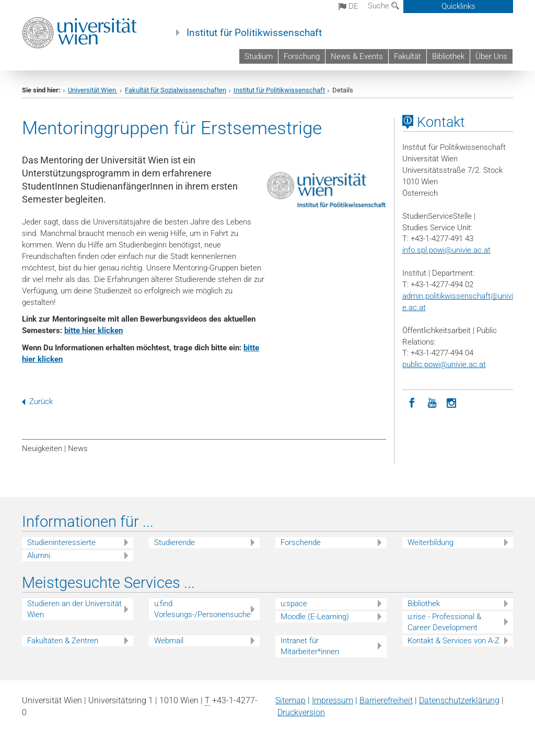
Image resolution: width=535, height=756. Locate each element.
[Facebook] (412, 402)
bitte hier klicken (94, 330)
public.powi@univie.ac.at (444, 364)
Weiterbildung (431, 542)
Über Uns (491, 56)
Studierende (175, 542)
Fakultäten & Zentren (63, 641)
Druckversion (301, 712)
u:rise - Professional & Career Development (444, 622)
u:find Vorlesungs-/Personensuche (202, 609)
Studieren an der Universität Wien (74, 609)
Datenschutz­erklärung (459, 700)
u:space (294, 604)
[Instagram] (452, 402)
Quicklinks (458, 6)
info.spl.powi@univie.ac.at (446, 250)
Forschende (301, 542)
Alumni (39, 556)
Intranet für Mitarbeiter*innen (310, 646)
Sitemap (290, 700)
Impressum (333, 700)
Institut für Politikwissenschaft (254, 33)
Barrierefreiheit (386, 700)
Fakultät (408, 56)
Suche (383, 6)
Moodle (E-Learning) (315, 617)
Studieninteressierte (61, 542)
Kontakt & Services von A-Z (453, 641)
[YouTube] (432, 402)
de (348, 6)
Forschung (302, 56)
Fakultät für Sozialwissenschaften (176, 90)
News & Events (357, 56)
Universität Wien (93, 90)
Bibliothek (448, 56)
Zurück (37, 401)
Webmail (169, 641)
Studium (259, 56)
